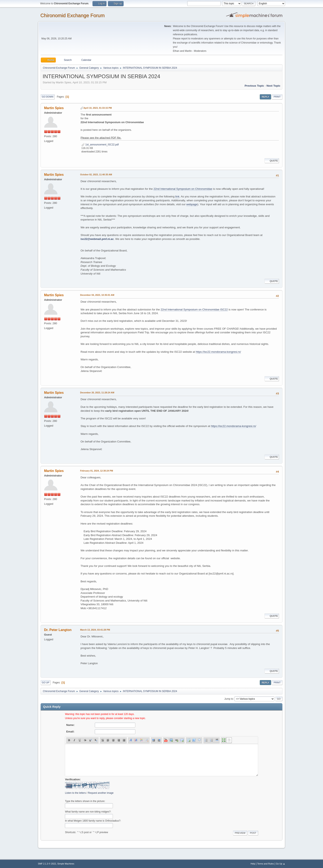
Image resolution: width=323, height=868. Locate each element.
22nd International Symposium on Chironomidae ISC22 (194, 310)
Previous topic (254, 86)
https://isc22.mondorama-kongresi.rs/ (218, 352)
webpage (192, 204)
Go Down (48, 97)
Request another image (101, 793)
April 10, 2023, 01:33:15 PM (98, 108)
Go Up (46, 683)
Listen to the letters (75, 793)
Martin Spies (54, 108)
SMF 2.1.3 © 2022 (47, 864)
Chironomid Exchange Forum (73, 15)
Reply (265, 97)
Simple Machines (66, 864)
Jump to (229, 699)
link (177, 196)
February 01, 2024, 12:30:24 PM (97, 471)
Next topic (273, 86)
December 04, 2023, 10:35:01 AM (97, 295)
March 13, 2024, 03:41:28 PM (95, 630)
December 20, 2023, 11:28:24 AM (97, 393)
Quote (272, 161)
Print (277, 97)
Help (253, 864)
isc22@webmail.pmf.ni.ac (97, 239)
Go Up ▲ (280, 864)
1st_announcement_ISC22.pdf (100, 145)
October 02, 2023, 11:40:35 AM (96, 175)
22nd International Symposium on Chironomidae (183, 189)
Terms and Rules (266, 864)
